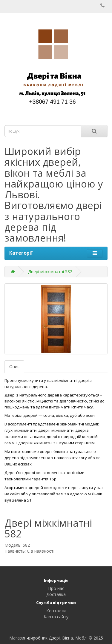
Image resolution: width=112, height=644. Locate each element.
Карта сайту (56, 617)
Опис (14, 366)
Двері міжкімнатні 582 (50, 272)
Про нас (56, 588)
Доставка (56, 594)
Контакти (56, 611)
